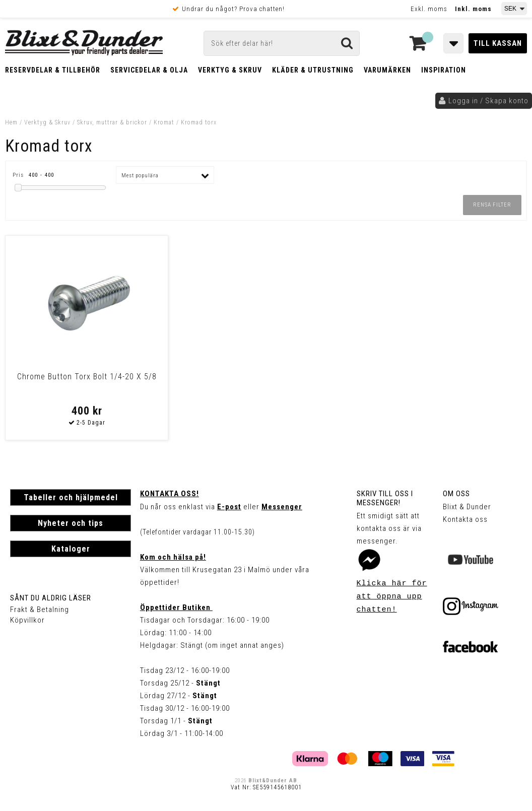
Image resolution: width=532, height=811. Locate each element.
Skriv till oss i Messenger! (385, 498)
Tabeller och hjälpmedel (71, 497)
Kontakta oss (465, 519)
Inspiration (444, 70)
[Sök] (282, 43)
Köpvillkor (27, 620)
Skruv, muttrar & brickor (112, 122)
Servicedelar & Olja (149, 70)
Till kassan (498, 43)
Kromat (164, 122)
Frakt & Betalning (40, 610)
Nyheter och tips (71, 523)
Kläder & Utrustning (313, 70)
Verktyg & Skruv (230, 70)
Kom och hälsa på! (173, 557)
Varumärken (387, 70)
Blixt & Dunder (467, 507)
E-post (229, 507)
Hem (11, 122)
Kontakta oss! (170, 494)
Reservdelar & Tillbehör (53, 70)
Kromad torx (199, 122)
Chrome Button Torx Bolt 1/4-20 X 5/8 (68, 381)
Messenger (282, 507)
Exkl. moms (429, 9)
